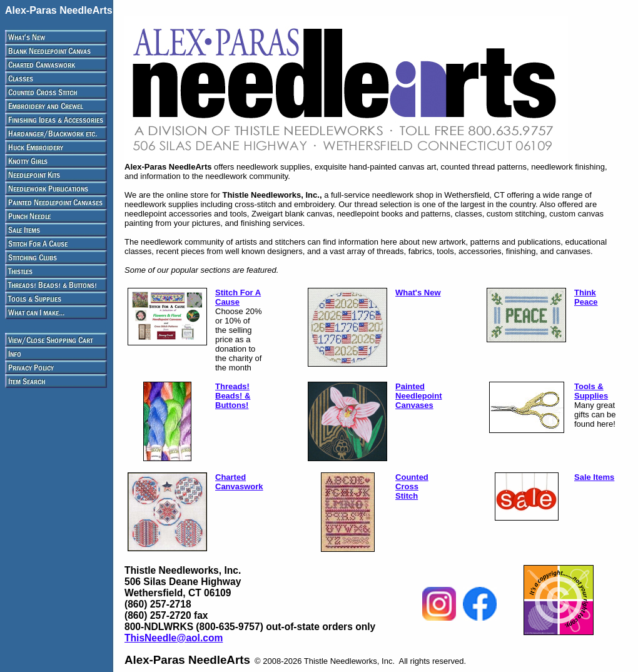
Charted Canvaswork (239, 482)
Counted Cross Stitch (412, 486)
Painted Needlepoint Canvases (418, 396)
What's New (418, 293)
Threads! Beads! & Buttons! (233, 396)
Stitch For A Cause (238, 297)
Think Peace (586, 297)
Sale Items (594, 477)
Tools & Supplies (591, 391)
